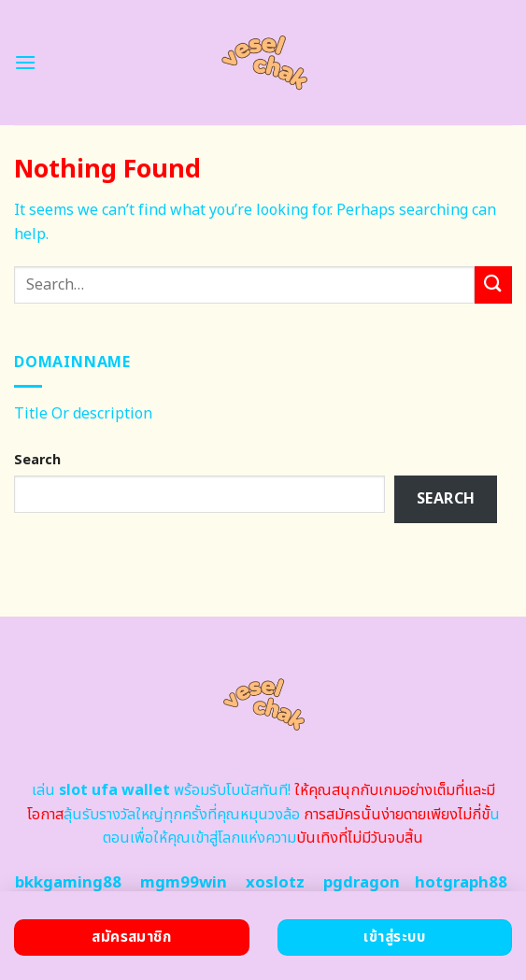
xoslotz (275, 883)
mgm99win (184, 883)
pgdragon (362, 883)
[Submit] (493, 284)
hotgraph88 (461, 883)
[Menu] (25, 62)
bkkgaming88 (68, 883)
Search (37, 460)
